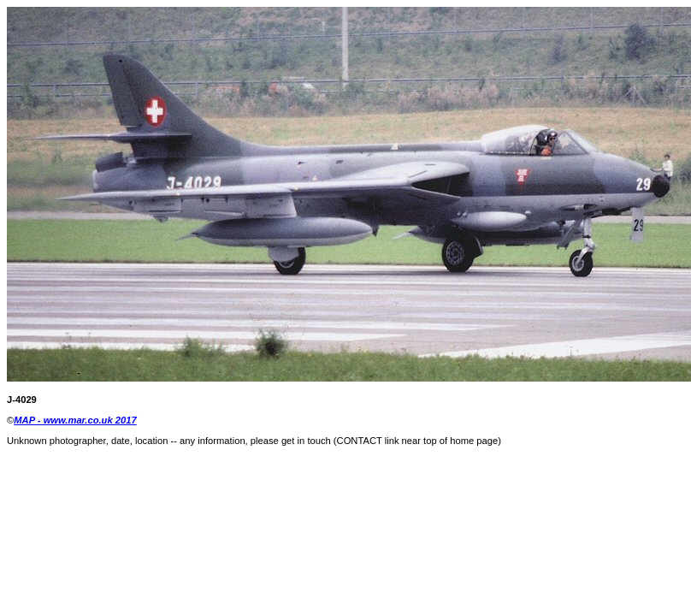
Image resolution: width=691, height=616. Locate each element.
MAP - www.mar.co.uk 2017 (75, 420)
